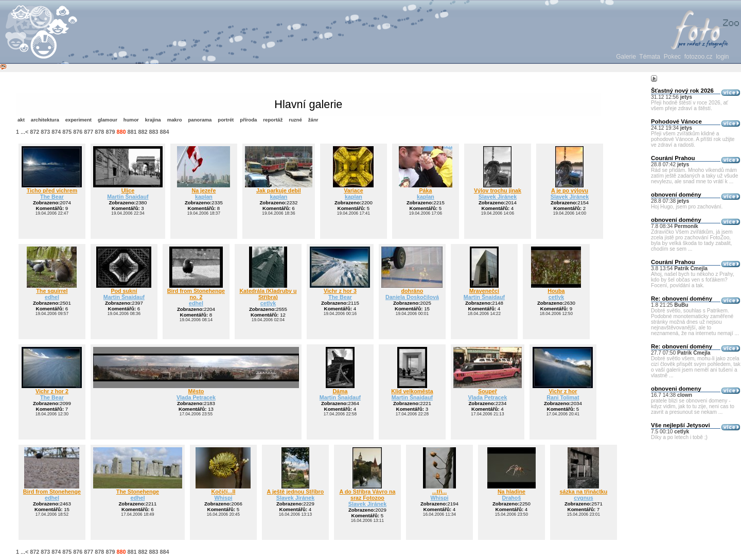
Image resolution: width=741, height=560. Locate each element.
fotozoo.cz (699, 57)
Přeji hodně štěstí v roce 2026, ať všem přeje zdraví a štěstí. (690, 106)
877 (89, 132)
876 (78, 132)
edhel (52, 297)
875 (67, 132)
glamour (108, 120)
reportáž (273, 120)
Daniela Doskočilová (412, 297)
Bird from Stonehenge (52, 492)
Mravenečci (484, 291)
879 (110, 132)
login (722, 57)
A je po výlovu (570, 190)
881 (132, 132)
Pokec (672, 57)
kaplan (204, 197)
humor (131, 120)
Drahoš (512, 498)
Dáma (340, 391)
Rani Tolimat (563, 397)
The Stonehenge (138, 492)
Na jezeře (204, 190)
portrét (226, 120)
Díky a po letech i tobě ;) (679, 437)
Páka (425, 190)
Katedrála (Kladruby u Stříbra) (268, 294)
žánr (313, 120)
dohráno (412, 291)
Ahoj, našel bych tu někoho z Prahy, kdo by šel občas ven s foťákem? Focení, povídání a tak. (693, 280)
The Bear (52, 197)
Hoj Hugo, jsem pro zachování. (687, 207)
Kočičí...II (223, 492)
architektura (45, 120)
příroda (248, 120)
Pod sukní (124, 291)
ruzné (295, 120)
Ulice (128, 190)
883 (153, 132)
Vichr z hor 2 (52, 391)
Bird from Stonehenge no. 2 (196, 294)
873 (45, 132)
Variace (353, 190)
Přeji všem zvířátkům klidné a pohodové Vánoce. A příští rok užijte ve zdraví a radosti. (693, 139)
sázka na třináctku (584, 492)
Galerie (626, 57)
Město (196, 391)
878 (99, 132)
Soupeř (488, 391)
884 (164, 132)
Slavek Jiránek (498, 197)
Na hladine (511, 492)
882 (143, 132)
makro (175, 120)
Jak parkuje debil (279, 190)
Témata (650, 57)
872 (34, 132)
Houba (556, 291)
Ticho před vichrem (52, 190)
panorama (200, 120)
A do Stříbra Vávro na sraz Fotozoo (367, 495)
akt (21, 120)
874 (56, 132)
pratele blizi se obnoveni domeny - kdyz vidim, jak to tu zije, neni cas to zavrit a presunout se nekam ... (693, 406)
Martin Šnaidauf (128, 197)
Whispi (223, 498)
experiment (78, 120)
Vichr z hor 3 (340, 291)
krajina (153, 120)
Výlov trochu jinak (498, 190)
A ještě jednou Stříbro (296, 492)
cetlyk (268, 303)
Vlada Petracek (196, 397)
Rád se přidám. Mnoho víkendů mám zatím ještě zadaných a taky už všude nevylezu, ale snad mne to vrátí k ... (694, 176)
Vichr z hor (563, 391)
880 (121, 132)
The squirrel (52, 291)
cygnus (583, 498)
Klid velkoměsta (412, 391)
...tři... (440, 492)
